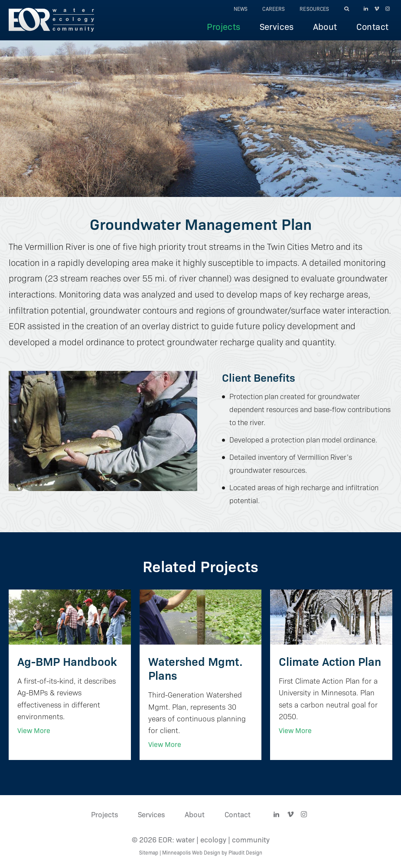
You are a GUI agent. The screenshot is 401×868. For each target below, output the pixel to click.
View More (34, 730)
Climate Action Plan (330, 661)
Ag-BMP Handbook (67, 661)
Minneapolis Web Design (191, 852)
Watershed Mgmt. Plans (196, 668)
